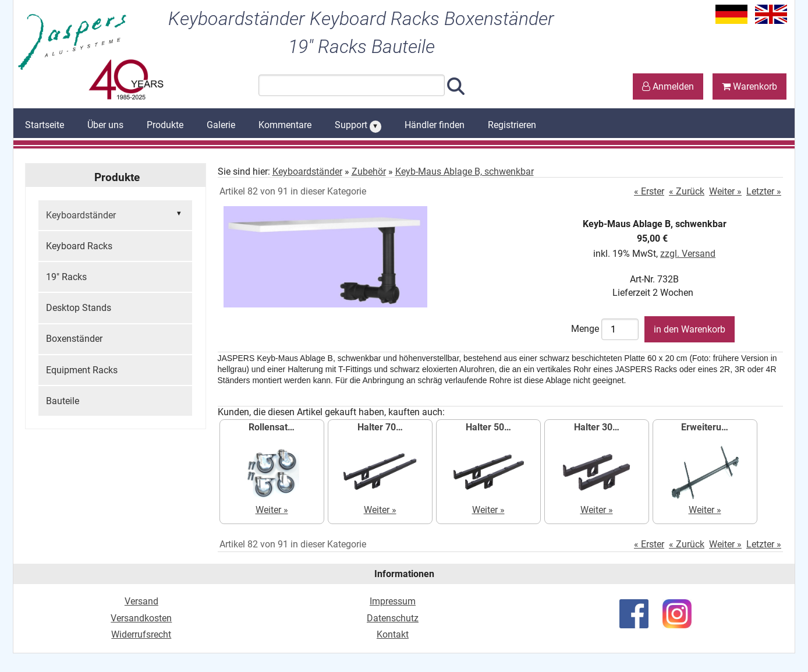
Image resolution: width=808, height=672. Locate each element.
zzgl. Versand (688, 254)
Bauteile (63, 401)
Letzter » (764, 191)
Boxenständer (74, 339)
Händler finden (435, 125)
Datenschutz (393, 618)
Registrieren (512, 125)
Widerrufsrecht (141, 634)
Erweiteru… (705, 427)
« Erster (649, 191)
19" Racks (66, 277)
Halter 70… (380, 427)
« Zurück (687, 191)
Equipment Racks (82, 370)
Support (358, 126)
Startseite (45, 125)
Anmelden (668, 86)
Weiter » (725, 191)
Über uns (105, 125)
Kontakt (393, 634)
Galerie (221, 125)
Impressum (393, 601)
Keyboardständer (115, 214)
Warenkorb (749, 86)
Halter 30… (597, 427)
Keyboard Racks (79, 246)
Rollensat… (272, 427)
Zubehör (369, 171)
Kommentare (285, 125)
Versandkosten (141, 618)
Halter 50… (488, 427)
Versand (141, 601)
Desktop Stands (79, 308)
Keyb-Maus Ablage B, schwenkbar (465, 171)
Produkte (165, 125)
